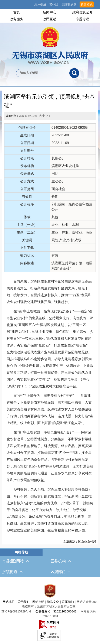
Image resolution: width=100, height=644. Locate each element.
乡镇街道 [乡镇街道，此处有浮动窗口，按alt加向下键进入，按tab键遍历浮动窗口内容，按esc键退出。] (12, 572)
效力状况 (27, 255)
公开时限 (27, 158)
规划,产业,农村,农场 (66, 240)
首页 (17, 12)
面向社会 (58, 189)
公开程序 (27, 204)
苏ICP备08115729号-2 (16, 611)
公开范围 (27, 189)
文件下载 (27, 248)
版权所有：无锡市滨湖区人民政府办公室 (49, 606)
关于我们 (23, 602)
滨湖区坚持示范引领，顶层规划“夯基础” (50, 101)
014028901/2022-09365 (70, 128)
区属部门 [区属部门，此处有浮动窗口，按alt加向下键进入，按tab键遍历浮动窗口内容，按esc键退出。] (61, 572)
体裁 (27, 217)
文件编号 (27, 151)
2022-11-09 (60, 135)
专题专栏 (83, 19)
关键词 (27, 240)
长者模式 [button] (87, 4)
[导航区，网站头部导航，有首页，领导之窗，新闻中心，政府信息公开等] (50, 16)
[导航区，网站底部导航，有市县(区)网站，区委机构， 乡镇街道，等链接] (50, 563)
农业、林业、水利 (65, 225)
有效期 (27, 197)
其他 (55, 217)
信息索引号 (27, 128)
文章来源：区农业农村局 (80, 541)
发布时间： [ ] (28, 116)
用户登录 (40, 4)
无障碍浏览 (69, 4)
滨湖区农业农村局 (65, 166)
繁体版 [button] (54, 4)
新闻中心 (50, 12)
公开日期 (27, 143)
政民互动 (50, 19)
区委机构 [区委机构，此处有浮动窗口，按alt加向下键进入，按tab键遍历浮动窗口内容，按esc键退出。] (61, 561)
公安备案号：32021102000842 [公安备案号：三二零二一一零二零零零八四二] (56, 611)
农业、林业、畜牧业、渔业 (72, 232)
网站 (55, 174)
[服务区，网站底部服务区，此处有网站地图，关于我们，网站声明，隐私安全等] (50, 612)
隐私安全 (53, 602)
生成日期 (27, 135)
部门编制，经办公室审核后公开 (72, 207)
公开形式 (27, 174)
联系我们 (68, 602)
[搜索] (74, 73)
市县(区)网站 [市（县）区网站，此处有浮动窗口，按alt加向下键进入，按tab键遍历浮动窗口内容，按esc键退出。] (16, 561)
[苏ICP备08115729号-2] (16, 611)
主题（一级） (27, 225)
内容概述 (27, 263)
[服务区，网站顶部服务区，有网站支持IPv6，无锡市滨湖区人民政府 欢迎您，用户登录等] (50, 4)
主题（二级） (27, 232)
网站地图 (9, 602)
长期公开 (58, 158)
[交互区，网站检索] (50, 66)
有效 (55, 255)
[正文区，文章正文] (50, 318)
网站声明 (38, 602)
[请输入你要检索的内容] (43, 73)
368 (95, 602)
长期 (55, 197)
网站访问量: (84, 602)
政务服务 (17, 19)
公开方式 (27, 181)
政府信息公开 (83, 12)
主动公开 (58, 181)
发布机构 (27, 166)
